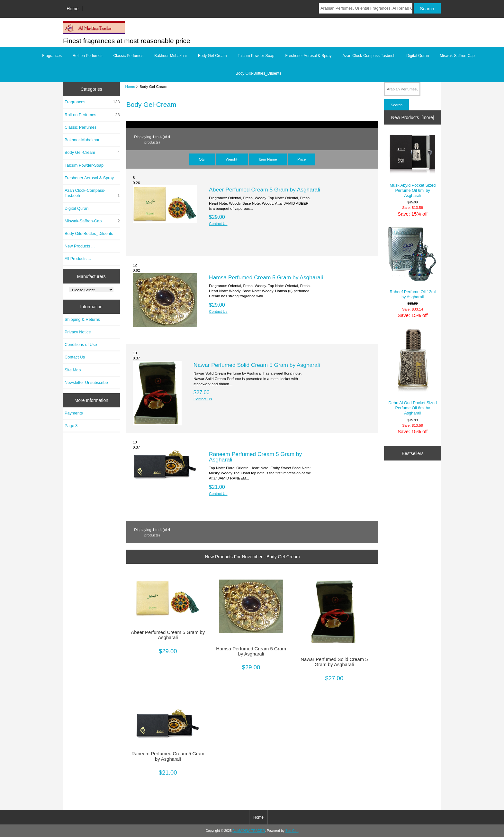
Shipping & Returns (82, 319)
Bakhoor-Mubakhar (171, 56)
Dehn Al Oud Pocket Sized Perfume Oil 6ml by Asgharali (413, 372)
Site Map (73, 370)
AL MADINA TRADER (249, 831)
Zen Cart (292, 831)
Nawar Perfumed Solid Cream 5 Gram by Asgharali (257, 365)
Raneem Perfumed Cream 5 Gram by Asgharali (255, 457)
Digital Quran (418, 56)
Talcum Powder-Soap (256, 56)
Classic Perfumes (128, 56)
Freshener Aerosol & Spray (308, 56)
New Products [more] (413, 117)
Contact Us (75, 357)
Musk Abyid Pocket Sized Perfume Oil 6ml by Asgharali (413, 166)
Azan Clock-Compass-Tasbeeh (369, 56)
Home (72, 9)
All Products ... (78, 259)
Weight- (232, 159)
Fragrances (52, 56)
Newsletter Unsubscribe (86, 382)
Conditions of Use (81, 344)
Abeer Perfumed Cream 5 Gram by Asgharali (265, 190)
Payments (74, 413)
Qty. (202, 159)
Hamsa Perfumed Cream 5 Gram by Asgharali (266, 277)
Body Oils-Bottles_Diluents (258, 73)
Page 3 (71, 426)
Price (301, 159)
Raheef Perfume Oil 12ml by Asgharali (413, 263)
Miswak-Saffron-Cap (457, 56)
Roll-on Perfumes (88, 56)
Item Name (268, 159)
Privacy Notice (78, 332)
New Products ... (80, 246)
